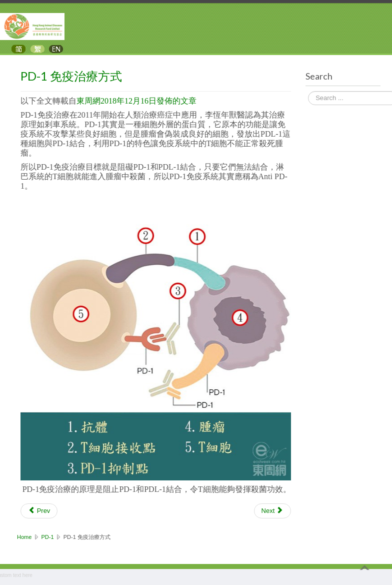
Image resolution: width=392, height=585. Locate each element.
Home (24, 537)
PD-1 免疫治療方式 (71, 76)
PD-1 (48, 537)
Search (308, 92)
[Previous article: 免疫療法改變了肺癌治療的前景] (39, 511)
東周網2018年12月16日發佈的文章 (136, 101)
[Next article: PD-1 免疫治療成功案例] (272, 511)
